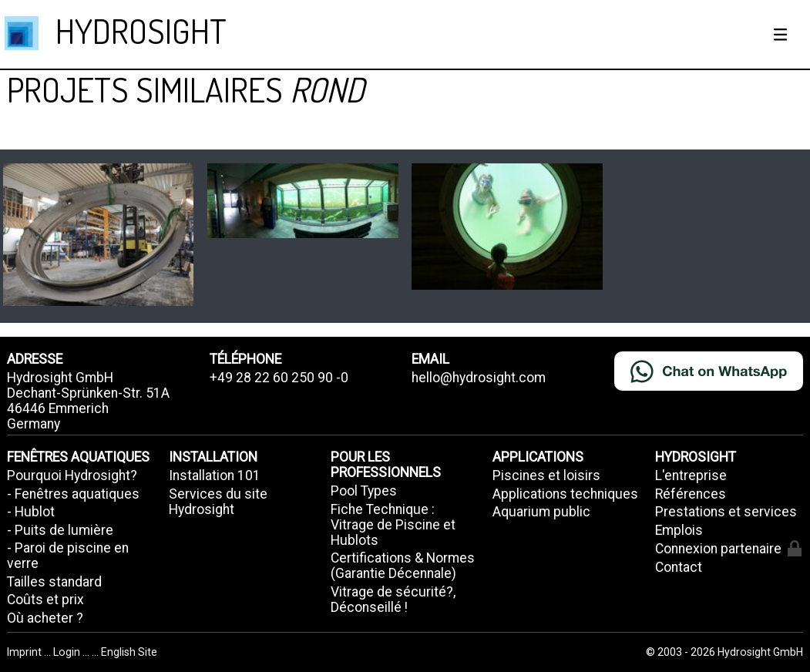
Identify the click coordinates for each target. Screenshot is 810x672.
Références (691, 494)
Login (68, 652)
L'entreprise (691, 475)
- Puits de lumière (60, 530)
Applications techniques (565, 494)
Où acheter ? (45, 618)
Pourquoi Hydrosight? (72, 475)
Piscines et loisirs (546, 475)
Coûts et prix (45, 600)
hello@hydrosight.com (479, 378)
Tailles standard (54, 582)
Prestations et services (726, 512)
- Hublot (31, 512)
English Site (129, 652)
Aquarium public (541, 512)
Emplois (679, 530)
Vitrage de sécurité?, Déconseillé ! (393, 600)
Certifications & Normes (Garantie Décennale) (403, 566)
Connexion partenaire (728, 548)
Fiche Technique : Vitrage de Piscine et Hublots (393, 525)
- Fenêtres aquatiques (73, 494)
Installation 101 (215, 475)
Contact (679, 567)
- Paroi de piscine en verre (68, 556)
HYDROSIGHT (141, 30)
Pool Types (364, 491)
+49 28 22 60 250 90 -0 (279, 378)
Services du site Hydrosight (218, 502)
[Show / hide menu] (781, 35)
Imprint (25, 652)
